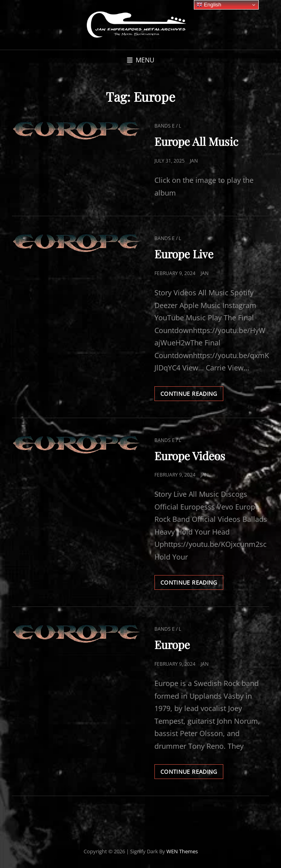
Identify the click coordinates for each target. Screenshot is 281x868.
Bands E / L (168, 126)
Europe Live (184, 254)
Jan (194, 161)
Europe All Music (196, 141)
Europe (172, 644)
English (209, 5)
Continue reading (192, 395)
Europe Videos (190, 456)
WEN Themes (182, 851)
